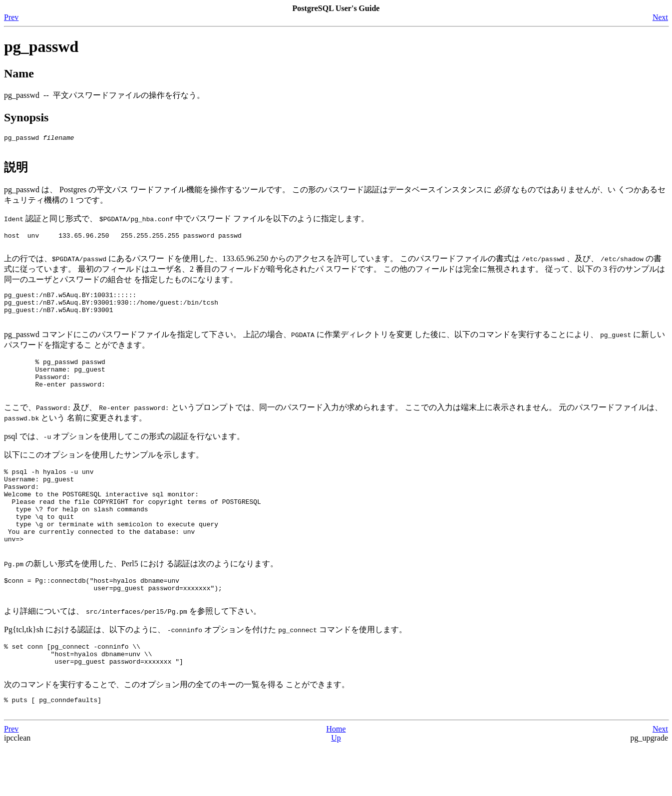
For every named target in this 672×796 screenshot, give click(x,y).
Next (660, 17)
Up (336, 787)
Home (336, 778)
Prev (11, 17)
